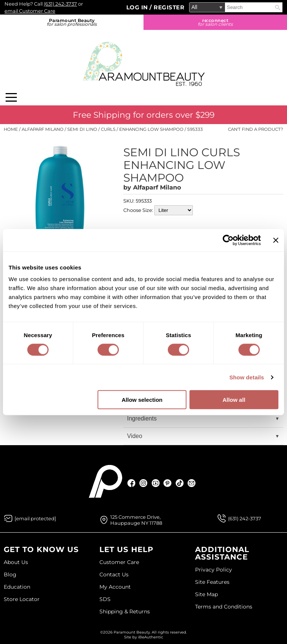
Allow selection (142, 400)
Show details (247, 377)
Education (17, 587)
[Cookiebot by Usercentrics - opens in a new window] (228, 240)
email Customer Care (30, 11)
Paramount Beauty (72, 22)
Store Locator (22, 599)
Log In (138, 7)
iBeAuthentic (151, 637)
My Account (115, 587)
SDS (105, 599)
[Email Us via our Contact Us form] (35, 518)
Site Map (206, 594)
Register (169, 7)
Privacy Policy (214, 570)
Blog (10, 574)
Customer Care (119, 562)
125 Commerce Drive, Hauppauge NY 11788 (136, 520)
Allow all (234, 400)
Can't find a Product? (256, 129)
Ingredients (142, 418)
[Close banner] (276, 240)
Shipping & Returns (125, 611)
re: (215, 22)
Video (135, 436)
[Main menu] (11, 97)
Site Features (212, 582)
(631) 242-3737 (60, 4)
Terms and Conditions (224, 607)
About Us (16, 562)
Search (278, 7)
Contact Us (114, 574)
